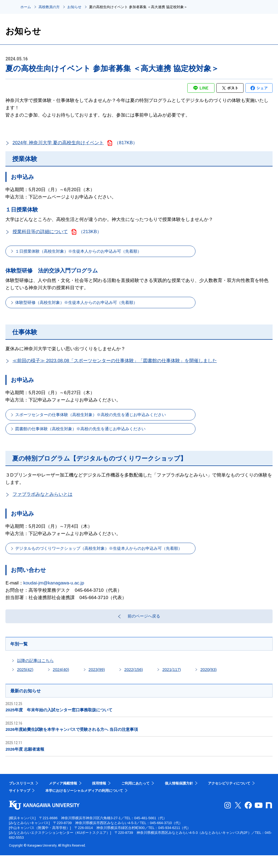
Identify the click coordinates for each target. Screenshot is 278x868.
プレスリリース (21, 796)
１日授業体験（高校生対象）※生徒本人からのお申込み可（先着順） (88, 252)
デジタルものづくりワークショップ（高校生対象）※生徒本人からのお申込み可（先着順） (111, 556)
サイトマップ (20, 803)
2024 (61, 681)
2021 (172, 681)
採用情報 (99, 796)
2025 (25, 681)
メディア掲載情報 (63, 796)
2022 (134, 681)
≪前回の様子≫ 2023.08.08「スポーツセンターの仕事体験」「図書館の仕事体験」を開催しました (115, 364)
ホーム (26, 7)
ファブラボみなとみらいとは (42, 501)
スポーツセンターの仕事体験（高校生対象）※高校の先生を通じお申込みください (102, 419)
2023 (97, 681)
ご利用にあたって (135, 796)
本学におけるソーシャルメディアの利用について (84, 803)
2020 (208, 681)
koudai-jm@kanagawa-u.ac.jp (54, 591)
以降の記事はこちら (35, 672)
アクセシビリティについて (229, 796)
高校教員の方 (49, 7)
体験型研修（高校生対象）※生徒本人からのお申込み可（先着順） (86, 305)
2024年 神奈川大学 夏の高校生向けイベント (58, 143)
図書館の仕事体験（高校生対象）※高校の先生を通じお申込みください (90, 434)
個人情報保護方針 (179, 796)
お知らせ (74, 7)
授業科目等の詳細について (40, 232)
